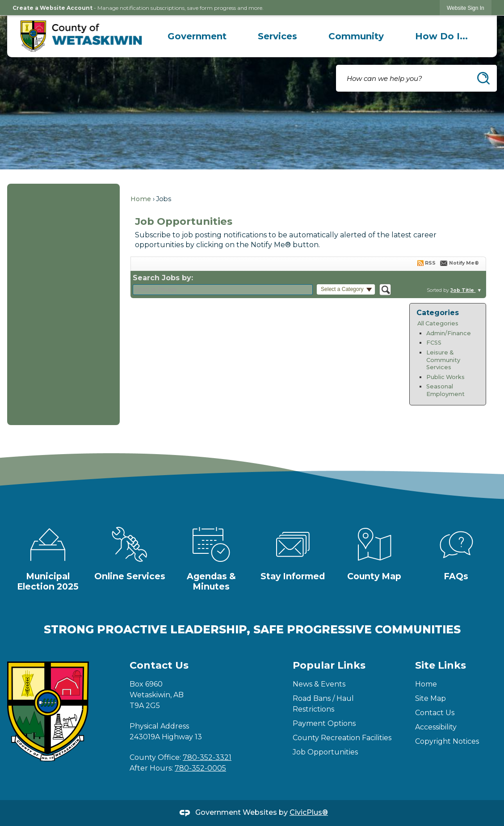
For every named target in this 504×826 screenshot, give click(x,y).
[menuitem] (197, 36)
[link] (466, 8)
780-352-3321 (207, 757)
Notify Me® (464, 263)
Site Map (430, 698)
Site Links (441, 665)
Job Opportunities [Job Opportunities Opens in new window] (325, 752)
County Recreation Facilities (342, 738)
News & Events (319, 684)
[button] (483, 78)
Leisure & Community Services (443, 360)
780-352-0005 (200, 768)
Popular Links (329, 665)
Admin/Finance (449, 333)
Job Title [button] (463, 290)
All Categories (438, 323)
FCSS (434, 343)
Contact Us (435, 713)
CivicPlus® (309, 812)
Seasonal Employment (445, 390)
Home (141, 199)
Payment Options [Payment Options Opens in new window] (324, 723)
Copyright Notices (447, 741)
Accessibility (436, 727)
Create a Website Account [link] (52, 8)
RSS (430, 263)
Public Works (445, 377)
